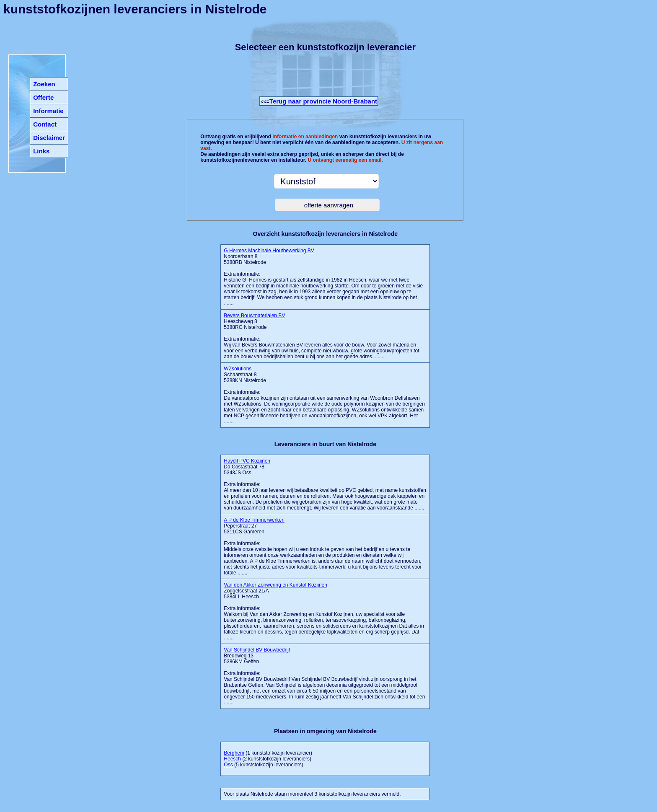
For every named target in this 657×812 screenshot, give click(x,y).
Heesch (232, 759)
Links (41, 151)
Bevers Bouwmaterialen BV (254, 315)
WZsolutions (238, 369)
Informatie (48, 111)
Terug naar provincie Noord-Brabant (323, 101)
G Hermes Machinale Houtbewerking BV (269, 251)
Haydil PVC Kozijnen (247, 461)
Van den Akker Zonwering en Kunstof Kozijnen (275, 585)
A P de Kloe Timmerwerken (254, 520)
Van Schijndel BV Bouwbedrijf (257, 650)
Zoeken (44, 84)
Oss (228, 765)
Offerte (43, 97)
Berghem (234, 753)
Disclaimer (49, 138)
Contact (45, 124)
